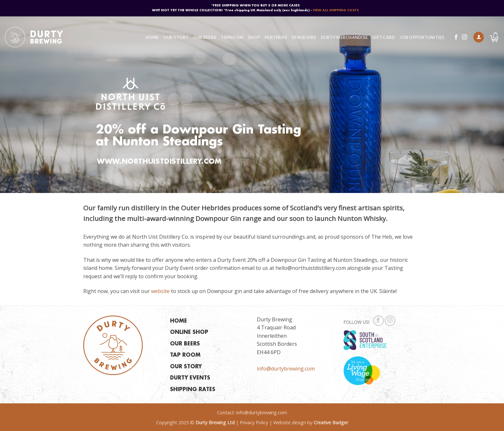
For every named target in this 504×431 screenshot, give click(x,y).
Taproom (232, 37)
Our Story (176, 37)
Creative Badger (331, 422)
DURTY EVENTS (190, 378)
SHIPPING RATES (193, 390)
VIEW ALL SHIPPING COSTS (336, 10)
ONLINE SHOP (189, 332)
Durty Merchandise (344, 37)
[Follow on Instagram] (464, 37)
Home (152, 37)
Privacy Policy (254, 422)
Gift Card (384, 37)
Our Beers (205, 37)
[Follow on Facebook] (456, 37)
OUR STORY (186, 367)
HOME (179, 321)
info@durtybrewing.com (286, 369)
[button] (479, 37)
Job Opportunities (422, 37)
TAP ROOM (185, 355)
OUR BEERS (185, 344)
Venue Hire (304, 37)
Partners (276, 37)
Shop (254, 37)
